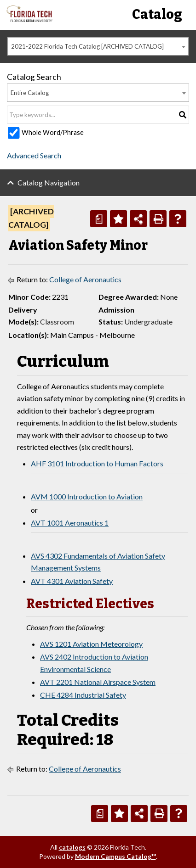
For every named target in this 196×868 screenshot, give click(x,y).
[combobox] (98, 46)
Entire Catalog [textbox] (30, 93)
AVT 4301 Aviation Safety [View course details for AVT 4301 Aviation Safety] (72, 581)
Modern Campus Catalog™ (115, 856)
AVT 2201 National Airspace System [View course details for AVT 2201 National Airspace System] (98, 682)
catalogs (72, 847)
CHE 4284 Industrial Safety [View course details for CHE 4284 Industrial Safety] (83, 695)
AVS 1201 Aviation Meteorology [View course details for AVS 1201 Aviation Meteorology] (91, 644)
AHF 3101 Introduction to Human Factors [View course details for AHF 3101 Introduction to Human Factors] (97, 463)
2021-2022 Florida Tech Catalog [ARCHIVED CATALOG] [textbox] (87, 46)
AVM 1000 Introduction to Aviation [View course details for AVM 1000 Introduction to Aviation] (87, 496)
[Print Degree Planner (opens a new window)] (99, 219)
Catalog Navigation (49, 182)
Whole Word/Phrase (53, 132)
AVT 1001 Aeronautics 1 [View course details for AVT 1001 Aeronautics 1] (70, 523)
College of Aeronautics (85, 279)
